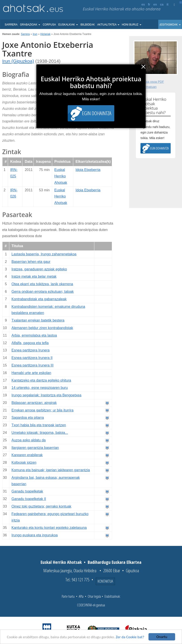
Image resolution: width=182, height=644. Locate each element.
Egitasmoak (170, 25)
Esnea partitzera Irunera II (32, 358)
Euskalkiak (68, 25)
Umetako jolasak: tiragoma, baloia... (40, 433)
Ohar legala (94, 596)
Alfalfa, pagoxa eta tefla (30, 343)
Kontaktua (105, 581)
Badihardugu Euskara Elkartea (115, 562)
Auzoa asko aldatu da (29, 440)
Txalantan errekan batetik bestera (38, 320)
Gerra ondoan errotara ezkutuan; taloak (43, 292)
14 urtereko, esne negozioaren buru (40, 388)
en (155, 4)
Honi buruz (132, 25)
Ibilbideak (88, 25)
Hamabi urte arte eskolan (31, 373)
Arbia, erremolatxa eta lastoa (34, 335)
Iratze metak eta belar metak (34, 276)
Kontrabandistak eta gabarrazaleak (39, 299)
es (143, 4)
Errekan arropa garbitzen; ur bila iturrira (43, 410)
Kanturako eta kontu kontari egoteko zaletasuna (49, 528)
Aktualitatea (108, 25)
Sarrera (11, 25)
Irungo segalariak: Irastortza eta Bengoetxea (46, 395)
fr (149, 4)
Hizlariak (45, 34)
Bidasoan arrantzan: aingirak (34, 403)
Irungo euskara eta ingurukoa (35, 535)
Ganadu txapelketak (27, 491)
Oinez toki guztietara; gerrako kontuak (41, 506)
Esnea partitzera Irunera (31, 350)
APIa (81, 596)
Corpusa (49, 25)
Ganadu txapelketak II (29, 499)
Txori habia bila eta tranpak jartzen (39, 425)
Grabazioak (30, 25)
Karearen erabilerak (27, 455)
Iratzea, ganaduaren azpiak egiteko (39, 269)
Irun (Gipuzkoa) (18, 61)
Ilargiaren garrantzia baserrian (35, 448)
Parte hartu (68, 596)
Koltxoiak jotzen (24, 463)
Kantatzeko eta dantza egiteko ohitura (41, 380)
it (167, 4)
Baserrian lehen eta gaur (31, 262)
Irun (35, 34)
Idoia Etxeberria (88, 170)
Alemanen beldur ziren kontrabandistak (42, 328)
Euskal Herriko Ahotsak (61, 176)
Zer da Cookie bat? (130, 637)
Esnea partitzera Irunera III (33, 365)
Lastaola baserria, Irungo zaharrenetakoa (44, 254)
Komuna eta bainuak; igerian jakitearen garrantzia (51, 470)
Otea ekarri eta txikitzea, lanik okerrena (42, 284)
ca (162, 4)
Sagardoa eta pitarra (28, 418)
